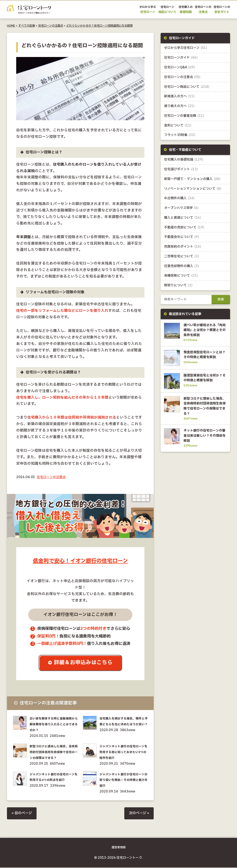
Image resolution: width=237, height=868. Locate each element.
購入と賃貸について (183, 219)
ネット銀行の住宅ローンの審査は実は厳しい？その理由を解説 (204, 448)
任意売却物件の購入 (182, 268)
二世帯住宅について (182, 258)
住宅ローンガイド (181, 58)
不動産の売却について (184, 229)
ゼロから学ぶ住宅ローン (186, 48)
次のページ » (138, 814)
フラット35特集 (180, 136)
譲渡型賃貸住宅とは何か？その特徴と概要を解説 (204, 387)
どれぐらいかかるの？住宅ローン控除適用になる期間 (99, 26)
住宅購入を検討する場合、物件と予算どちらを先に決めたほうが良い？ (124, 725)
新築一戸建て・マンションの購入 (192, 180)
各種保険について (181, 278)
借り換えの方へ (179, 107)
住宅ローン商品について (187, 87)
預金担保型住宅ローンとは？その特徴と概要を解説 (204, 360)
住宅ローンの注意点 (51, 26)
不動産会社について (182, 239)
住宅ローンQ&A (179, 68)
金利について (178, 126)
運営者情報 (119, 848)
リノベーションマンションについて (193, 190)
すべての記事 (27, 26)
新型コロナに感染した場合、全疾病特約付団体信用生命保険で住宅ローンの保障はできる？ (54, 753)
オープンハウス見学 (181, 209)
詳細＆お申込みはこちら (84, 663)
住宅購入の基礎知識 (184, 161)
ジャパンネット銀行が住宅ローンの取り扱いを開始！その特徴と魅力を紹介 (124, 781)
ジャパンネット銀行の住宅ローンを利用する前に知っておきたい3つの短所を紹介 (123, 753)
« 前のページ (22, 814)
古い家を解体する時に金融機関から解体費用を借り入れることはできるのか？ (54, 725)
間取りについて (178, 287)
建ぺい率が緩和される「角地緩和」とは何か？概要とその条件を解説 (204, 332)
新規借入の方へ (179, 97)
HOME (11, 26)
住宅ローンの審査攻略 (184, 116)
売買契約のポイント (183, 248)
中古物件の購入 (179, 200)
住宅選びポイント (181, 170)
